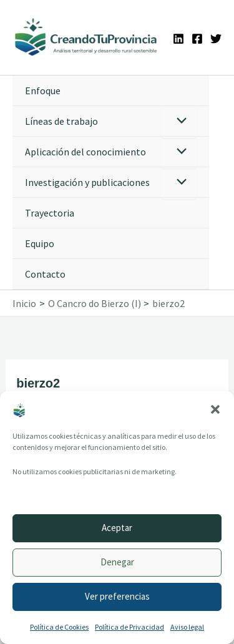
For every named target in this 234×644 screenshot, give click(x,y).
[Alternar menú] (179, 122)
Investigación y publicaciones (87, 182)
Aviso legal (187, 627)
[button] (215, 409)
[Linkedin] (178, 39)
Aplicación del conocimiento (85, 152)
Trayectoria (50, 213)
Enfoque (43, 90)
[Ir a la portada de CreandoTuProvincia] (86, 37)
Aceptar (117, 528)
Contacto (45, 274)
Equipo (40, 243)
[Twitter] (216, 39)
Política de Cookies (59, 627)
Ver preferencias (117, 596)
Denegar (117, 562)
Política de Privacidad (129, 627)
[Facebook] (197, 39)
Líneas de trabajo (61, 121)
